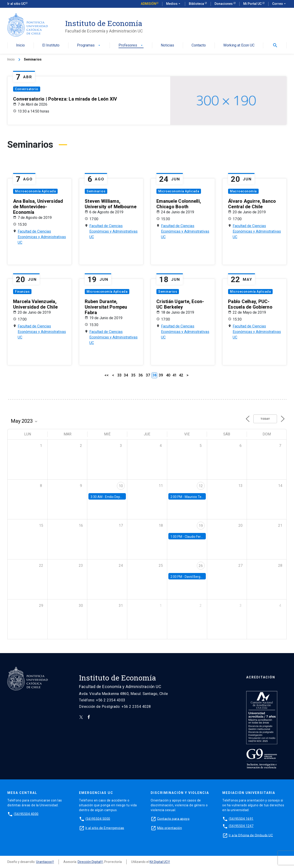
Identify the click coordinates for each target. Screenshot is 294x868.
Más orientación (170, 828)
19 (201, 526)
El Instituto (51, 45)
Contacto (199, 45)
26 (201, 566)
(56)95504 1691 (241, 819)
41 (175, 375)
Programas (89, 45)
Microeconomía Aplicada (35, 191)
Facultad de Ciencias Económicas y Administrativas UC (42, 237)
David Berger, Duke (198, 577)
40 (168, 375)
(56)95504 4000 (26, 814)
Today (265, 419)
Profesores (131, 45)
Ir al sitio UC (16, 4)
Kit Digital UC (159, 862)
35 (133, 375)
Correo (279, 4)
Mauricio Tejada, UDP (200, 497)
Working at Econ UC (239, 45)
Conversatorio (27, 89)
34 (126, 375)
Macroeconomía (243, 191)
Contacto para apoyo (173, 819)
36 (141, 375)
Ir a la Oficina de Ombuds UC (251, 835)
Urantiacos (44, 862)
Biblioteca (197, 4)
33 (119, 375)
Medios (174, 4)
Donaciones (224, 4)
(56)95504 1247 (241, 826)
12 (201, 486)
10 (121, 486)
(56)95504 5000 (98, 819)
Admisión (148, 4)
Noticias (167, 45)
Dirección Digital (89, 862)
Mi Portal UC (253, 4)
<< (107, 375)
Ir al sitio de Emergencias (105, 828)
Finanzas (22, 292)
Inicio (20, 45)
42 (181, 375)
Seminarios (96, 191)
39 (161, 375)
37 (148, 375)
